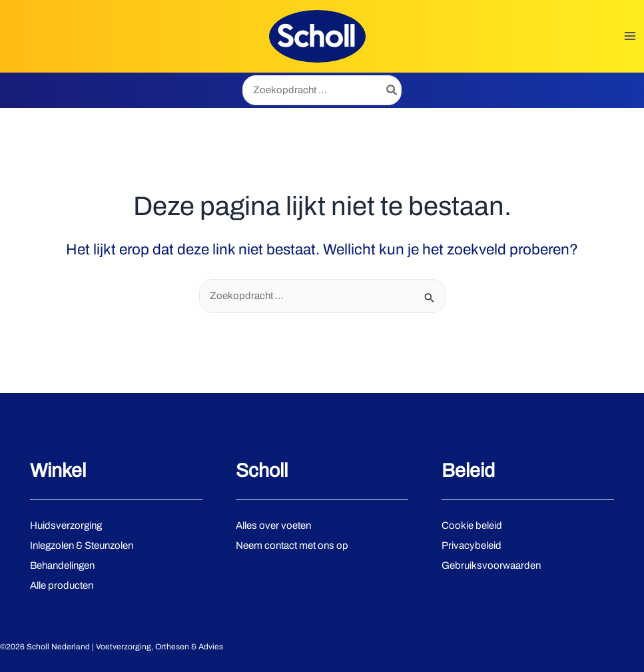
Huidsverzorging (66, 525)
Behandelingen (62, 565)
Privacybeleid (472, 545)
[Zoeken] (392, 90)
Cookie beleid (472, 525)
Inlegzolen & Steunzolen (82, 545)
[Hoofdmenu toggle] (630, 36)
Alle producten (62, 585)
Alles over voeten (273, 525)
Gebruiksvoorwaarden (491, 565)
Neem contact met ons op (292, 545)
